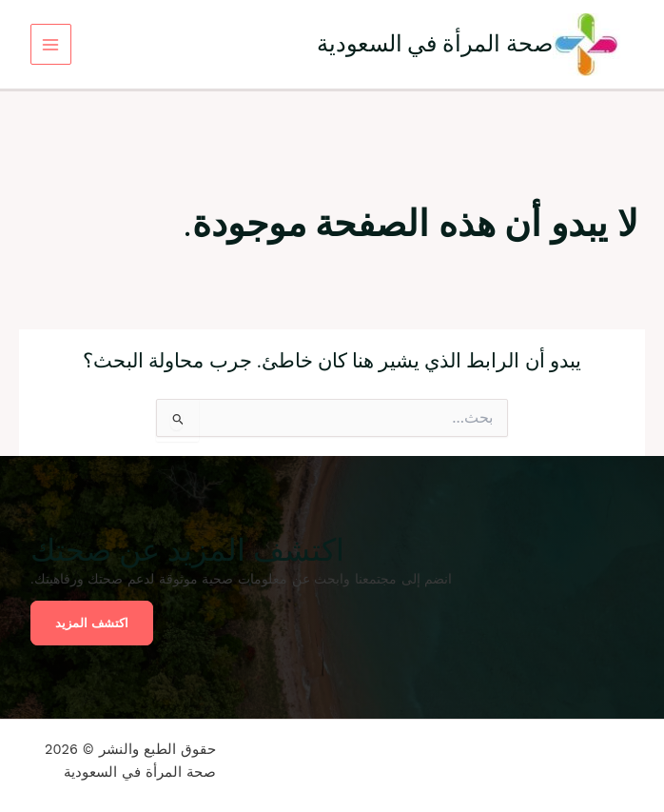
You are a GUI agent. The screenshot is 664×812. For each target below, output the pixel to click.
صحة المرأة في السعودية (435, 43)
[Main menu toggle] (51, 44)
